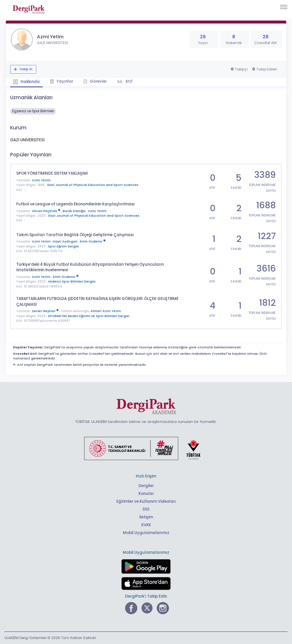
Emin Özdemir (93, 241)
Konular (146, 494)
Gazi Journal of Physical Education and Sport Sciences (93, 185)
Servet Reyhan (46, 311)
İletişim (146, 517)
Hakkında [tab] (26, 82)
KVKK (146, 525)
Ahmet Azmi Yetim (106, 311)
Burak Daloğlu (75, 211)
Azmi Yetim (41, 180)
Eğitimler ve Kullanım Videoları (146, 501)
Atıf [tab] (129, 81)
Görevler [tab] (95, 81)
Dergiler (146, 486)
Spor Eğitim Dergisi (63, 246)
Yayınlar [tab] (62, 81)
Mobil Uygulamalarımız (146, 533)
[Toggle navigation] (284, 7)
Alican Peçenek (47, 211)
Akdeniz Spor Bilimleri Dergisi (72, 282)
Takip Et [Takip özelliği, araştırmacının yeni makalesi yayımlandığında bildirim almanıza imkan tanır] (25, 69)
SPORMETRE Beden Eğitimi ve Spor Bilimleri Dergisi (89, 316)
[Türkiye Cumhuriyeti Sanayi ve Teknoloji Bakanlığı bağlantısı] (146, 448)
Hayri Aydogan (66, 241)
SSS (146, 509)
